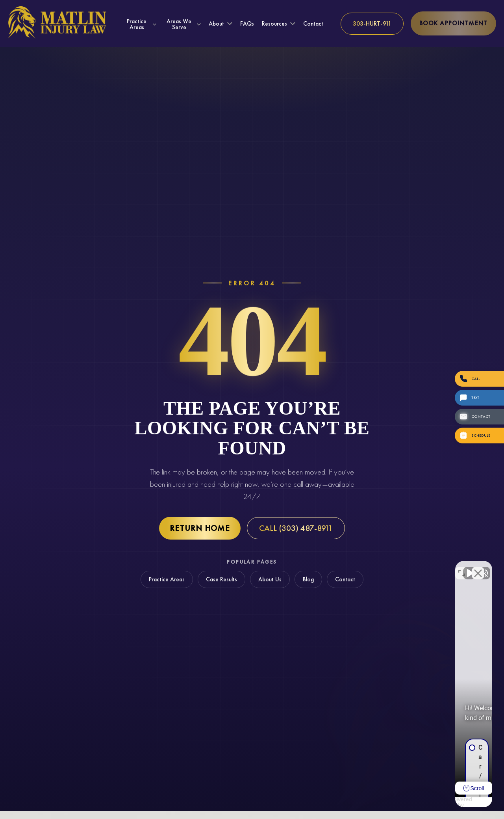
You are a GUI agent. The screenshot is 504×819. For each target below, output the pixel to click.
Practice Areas (137, 24)
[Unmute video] (365, 567)
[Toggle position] (461, 567)
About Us (270, 579)
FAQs (247, 24)
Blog (308, 579)
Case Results (221, 579)
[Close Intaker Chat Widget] (478, 567)
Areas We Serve (179, 24)
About (216, 24)
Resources (274, 24)
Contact (313, 24)
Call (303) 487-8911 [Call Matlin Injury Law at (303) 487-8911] (296, 528)
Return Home (200, 528)
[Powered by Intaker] (437, 802)
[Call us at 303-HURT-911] (372, 24)
